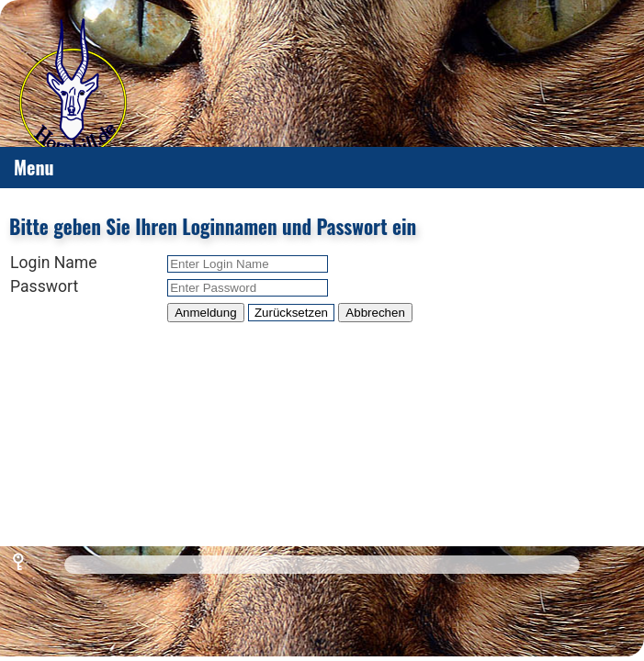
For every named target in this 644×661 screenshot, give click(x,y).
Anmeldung (205, 313)
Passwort (44, 286)
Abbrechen (375, 313)
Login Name (54, 263)
